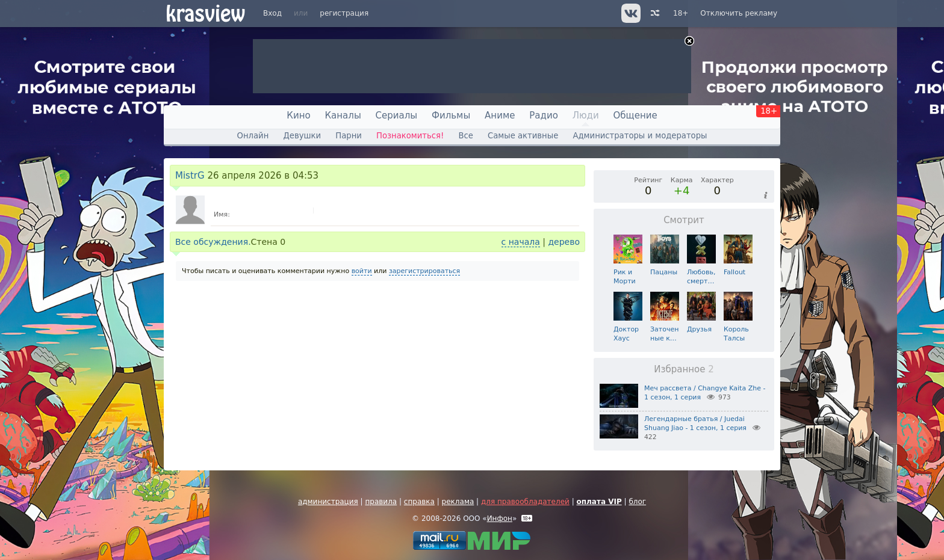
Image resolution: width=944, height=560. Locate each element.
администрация (328, 502)
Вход (272, 13)
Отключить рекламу (739, 13)
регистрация (344, 13)
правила (381, 502)
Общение (635, 115)
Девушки (302, 136)
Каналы (343, 115)
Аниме (500, 115)
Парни (349, 136)
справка (419, 502)
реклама (458, 502)
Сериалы (397, 115)
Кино (298, 115)
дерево (564, 242)
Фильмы (451, 115)
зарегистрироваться (424, 271)
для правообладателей (525, 502)
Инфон (500, 518)
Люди (586, 115)
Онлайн (253, 136)
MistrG (190, 176)
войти (362, 271)
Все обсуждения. (213, 242)
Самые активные (523, 136)
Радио (544, 115)
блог (637, 502)
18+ (681, 13)
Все (465, 136)
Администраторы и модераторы (640, 136)
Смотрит (684, 220)
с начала (521, 242)
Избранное (684, 369)
